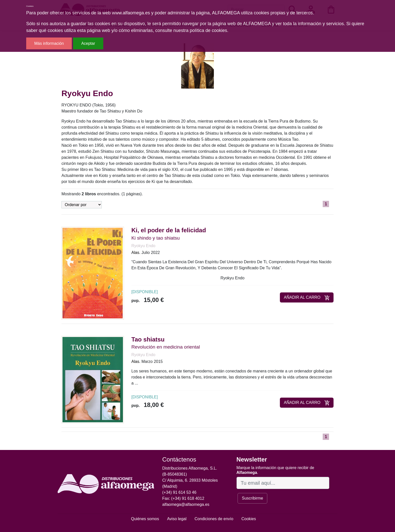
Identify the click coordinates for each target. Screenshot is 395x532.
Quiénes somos (145, 519)
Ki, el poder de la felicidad (169, 230)
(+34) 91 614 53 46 (179, 492)
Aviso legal (177, 519)
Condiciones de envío (214, 519)
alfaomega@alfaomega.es (186, 504)
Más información (49, 43)
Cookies (249, 519)
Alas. (136, 253)
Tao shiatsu (148, 339)
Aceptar (88, 43)
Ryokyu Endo (143, 246)
